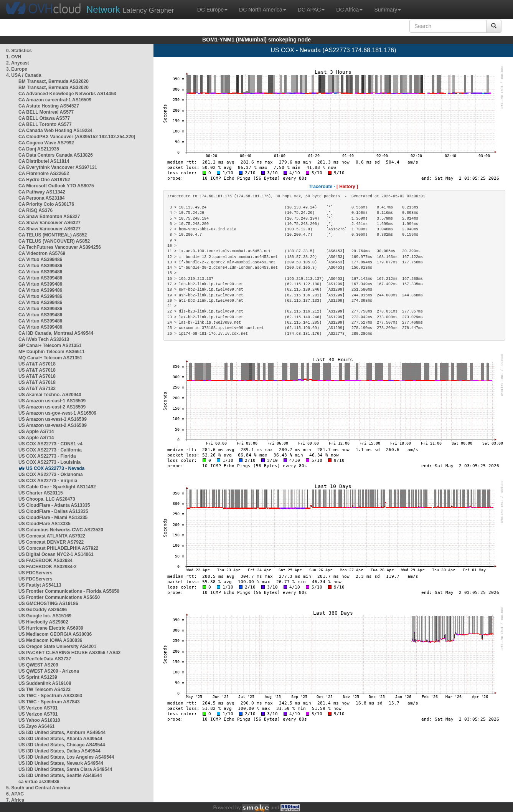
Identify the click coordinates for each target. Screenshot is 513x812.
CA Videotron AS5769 (42, 253)
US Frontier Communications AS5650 (59, 597)
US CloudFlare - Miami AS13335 (53, 518)
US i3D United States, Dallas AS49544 (59, 751)
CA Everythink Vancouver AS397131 (58, 167)
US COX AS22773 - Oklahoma (51, 475)
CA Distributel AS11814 (44, 161)
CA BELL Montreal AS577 (46, 112)
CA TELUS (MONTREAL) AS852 (53, 235)
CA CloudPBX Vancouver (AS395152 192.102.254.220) (77, 137)
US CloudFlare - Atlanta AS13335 (54, 505)
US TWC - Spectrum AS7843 (49, 702)
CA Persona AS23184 (42, 198)
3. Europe (17, 69)
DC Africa (349, 10)
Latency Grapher (130, 9)
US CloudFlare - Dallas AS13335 (53, 511)
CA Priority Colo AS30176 (46, 204)
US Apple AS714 (36, 432)
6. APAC (15, 794)
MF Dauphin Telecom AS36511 (52, 352)
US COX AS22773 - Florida (47, 456)
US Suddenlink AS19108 (45, 683)
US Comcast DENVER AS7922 (51, 542)
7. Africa (15, 800)
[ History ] (347, 187)
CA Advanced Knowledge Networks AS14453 (67, 94)
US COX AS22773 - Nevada (55, 468)
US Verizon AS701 (38, 708)
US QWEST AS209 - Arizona (49, 671)
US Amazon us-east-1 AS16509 (52, 401)
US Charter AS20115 (41, 493)
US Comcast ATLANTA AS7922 (52, 536)
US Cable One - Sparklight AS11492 (57, 487)
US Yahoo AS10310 (39, 720)
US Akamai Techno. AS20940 (50, 395)
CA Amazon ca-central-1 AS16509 (55, 100)
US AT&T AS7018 (37, 364)
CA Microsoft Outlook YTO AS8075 (56, 186)
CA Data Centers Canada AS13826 (56, 155)
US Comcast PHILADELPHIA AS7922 (59, 548)
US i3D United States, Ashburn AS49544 (62, 733)
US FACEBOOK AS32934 (45, 561)
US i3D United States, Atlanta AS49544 (60, 739)
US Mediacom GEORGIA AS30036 (55, 634)
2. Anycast (18, 63)
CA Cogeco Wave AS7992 (46, 143)
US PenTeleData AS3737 (45, 659)
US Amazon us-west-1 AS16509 (53, 419)
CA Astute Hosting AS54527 (49, 106)
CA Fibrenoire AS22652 (44, 174)
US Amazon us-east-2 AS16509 (52, 407)
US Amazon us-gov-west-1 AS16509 (57, 413)
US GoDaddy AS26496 (43, 610)
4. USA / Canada (24, 75)
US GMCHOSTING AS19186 (48, 604)
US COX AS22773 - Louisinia (49, 462)
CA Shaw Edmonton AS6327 (49, 217)
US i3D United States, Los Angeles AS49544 (66, 757)
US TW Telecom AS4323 (45, 690)
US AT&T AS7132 (37, 389)
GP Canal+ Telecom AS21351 (50, 346)
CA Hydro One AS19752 (44, 180)
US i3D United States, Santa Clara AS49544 (65, 769)
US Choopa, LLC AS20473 (47, 499)
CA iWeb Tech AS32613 (44, 339)
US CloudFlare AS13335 (45, 524)
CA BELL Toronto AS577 (45, 124)
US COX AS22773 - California (50, 450)
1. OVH (14, 57)
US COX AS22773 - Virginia (48, 481)
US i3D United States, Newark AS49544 (61, 763)
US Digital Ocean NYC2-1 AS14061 (56, 554)
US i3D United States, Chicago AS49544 (62, 745)
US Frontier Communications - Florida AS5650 (69, 591)
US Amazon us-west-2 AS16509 (53, 425)
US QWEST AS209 (38, 665)
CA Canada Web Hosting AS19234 (55, 131)
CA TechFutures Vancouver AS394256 (60, 247)
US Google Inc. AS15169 (45, 616)
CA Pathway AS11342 (42, 192)
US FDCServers (35, 573)
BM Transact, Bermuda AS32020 (54, 81)
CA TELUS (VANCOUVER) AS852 (54, 241)
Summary (388, 10)
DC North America (263, 10)
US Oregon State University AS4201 (57, 647)
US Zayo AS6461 (36, 726)
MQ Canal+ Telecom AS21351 (50, 358)
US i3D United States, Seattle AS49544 (60, 776)
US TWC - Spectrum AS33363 (50, 696)
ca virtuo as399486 (39, 782)
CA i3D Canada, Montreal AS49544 (56, 333)
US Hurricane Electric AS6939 (51, 628)
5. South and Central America (38, 788)
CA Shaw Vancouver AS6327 (49, 223)
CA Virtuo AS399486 (40, 260)
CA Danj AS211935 (39, 149)
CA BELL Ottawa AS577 (44, 118)
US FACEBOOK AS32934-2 (48, 567)
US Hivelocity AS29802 (43, 622)
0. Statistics (19, 51)
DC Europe (212, 10)
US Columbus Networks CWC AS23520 (61, 530)
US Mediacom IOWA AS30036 (50, 640)
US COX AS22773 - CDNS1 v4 (50, 444)
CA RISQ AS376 (35, 210)
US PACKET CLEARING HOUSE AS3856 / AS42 (69, 653)
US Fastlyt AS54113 (40, 585)
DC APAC (311, 10)
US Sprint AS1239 (38, 677)
